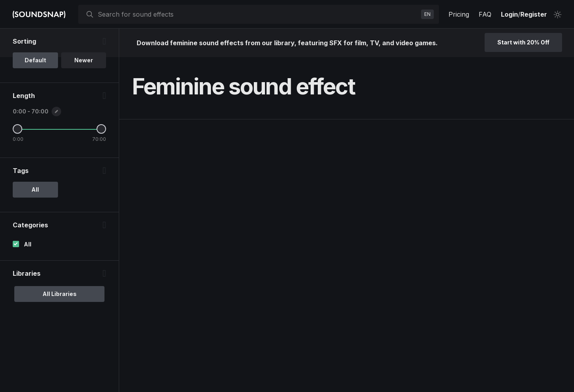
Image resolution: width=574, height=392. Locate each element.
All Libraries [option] (60, 294)
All (28, 244)
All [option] (35, 189)
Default (35, 60)
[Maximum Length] (101, 129)
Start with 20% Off (523, 42)
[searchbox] (258, 14)
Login (509, 14)
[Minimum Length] (17, 129)
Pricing (459, 14)
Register (534, 14)
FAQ (485, 14)
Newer (84, 60)
